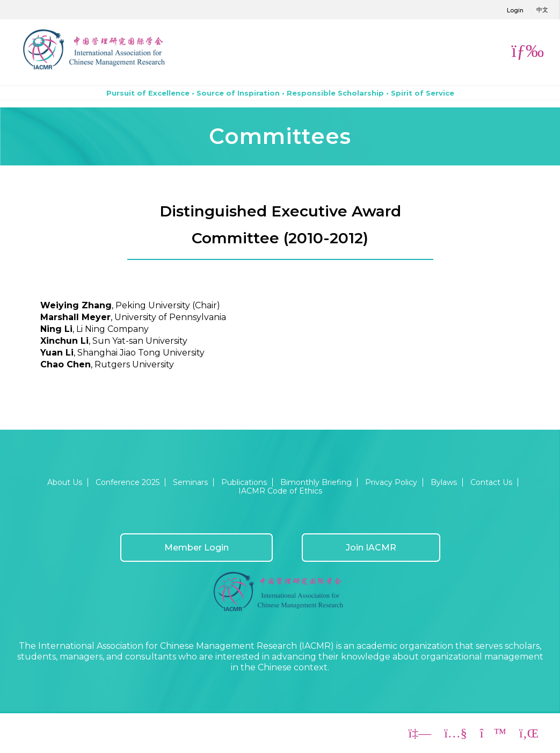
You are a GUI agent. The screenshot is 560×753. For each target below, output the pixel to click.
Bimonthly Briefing (316, 482)
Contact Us (491, 482)
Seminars (190, 482)
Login (515, 10)
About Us (65, 482)
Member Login (197, 548)
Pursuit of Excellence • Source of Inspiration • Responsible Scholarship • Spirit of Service (280, 93)
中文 (542, 10)
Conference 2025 (128, 482)
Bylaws (444, 482)
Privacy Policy (391, 482)
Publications (244, 482)
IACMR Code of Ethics (280, 491)
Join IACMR (371, 548)
